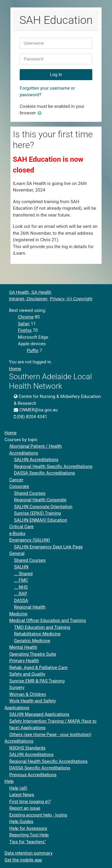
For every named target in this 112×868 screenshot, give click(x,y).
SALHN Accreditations (36, 460)
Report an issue (25, 808)
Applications (17, 708)
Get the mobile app (23, 860)
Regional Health (30, 607)
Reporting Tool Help (29, 835)
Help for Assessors (28, 828)
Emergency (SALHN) (30, 540)
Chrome (26, 317)
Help (9, 781)
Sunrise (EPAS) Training (37, 513)
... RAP (21, 594)
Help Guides (21, 822)
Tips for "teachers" (28, 842)
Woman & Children (28, 694)
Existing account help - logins (38, 815)
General (17, 553)
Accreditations (24, 453)
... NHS (21, 587)
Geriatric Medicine (32, 641)
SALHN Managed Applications (39, 714)
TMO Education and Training (42, 627)
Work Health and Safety (33, 701)
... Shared (23, 574)
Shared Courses (30, 493)
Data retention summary (29, 853)
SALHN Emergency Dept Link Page (48, 547)
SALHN (21, 567)
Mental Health (23, 647)
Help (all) (18, 788)
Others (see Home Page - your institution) (50, 735)
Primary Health (24, 661)
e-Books (17, 533)
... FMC (21, 580)
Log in (56, 74)
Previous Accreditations (33, 775)
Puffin (33, 351)
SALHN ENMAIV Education (41, 520)
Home (15, 369)
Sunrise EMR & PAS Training (37, 681)
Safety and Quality (27, 674)
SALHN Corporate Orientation (43, 507)
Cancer (16, 480)
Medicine (18, 614)
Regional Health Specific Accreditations (53, 466)
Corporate (19, 486)
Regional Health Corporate (40, 500)
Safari (24, 324)
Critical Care (21, 527)
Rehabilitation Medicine (37, 634)
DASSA (21, 601)
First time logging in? (30, 802)
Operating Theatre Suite (33, 654)
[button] (41, 113)
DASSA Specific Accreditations (45, 473)
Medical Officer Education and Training (47, 620)
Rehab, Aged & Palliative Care (38, 668)
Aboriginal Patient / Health (36, 446)
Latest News (22, 795)
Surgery (17, 687)
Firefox (25, 330)
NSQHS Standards (27, 748)
